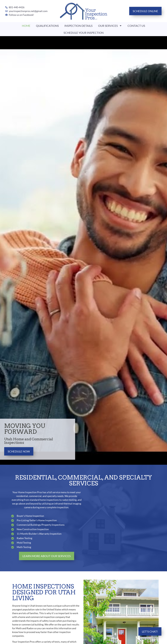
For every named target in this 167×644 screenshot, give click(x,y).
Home (26, 26)
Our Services (110, 26)
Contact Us (136, 26)
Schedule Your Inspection (84, 33)
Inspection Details (78, 26)
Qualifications (47, 26)
